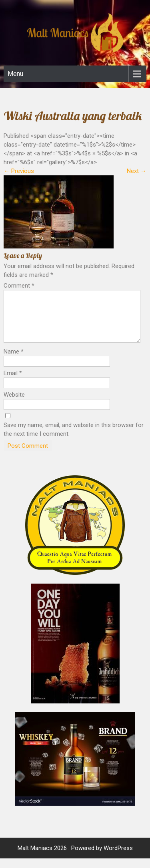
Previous (19, 171)
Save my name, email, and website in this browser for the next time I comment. (74, 439)
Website (14, 404)
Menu (15, 74)
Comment (19, 286)
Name (14, 361)
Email (13, 383)
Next (137, 171)
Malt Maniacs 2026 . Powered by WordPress (75, 858)
